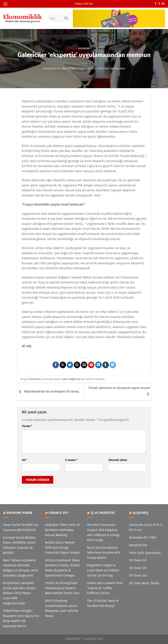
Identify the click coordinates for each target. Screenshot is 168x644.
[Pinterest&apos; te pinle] (91, 365)
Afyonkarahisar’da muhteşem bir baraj (48, 391)
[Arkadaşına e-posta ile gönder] (84, 365)
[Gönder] (66, 18)
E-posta (71, 460)
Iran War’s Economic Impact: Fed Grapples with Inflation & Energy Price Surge (103, 532)
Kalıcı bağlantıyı (71, 379)
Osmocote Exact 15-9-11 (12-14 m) (146, 527)
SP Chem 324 (138, 575)
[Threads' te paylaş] (77, 365)
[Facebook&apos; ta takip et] (156, 4)
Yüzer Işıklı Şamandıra (145, 553)
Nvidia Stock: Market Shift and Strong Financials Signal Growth (62, 548)
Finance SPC (59, 513)
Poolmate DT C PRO (143, 538)
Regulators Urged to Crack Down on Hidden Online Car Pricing (103, 570)
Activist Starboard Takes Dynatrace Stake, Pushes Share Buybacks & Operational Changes (62, 568)
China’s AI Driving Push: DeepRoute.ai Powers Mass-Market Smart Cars (62, 588)
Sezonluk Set (138, 545)
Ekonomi (84, 48)
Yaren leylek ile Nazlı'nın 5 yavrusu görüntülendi (21, 527)
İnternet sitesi (118, 460)
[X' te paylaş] (63, 365)
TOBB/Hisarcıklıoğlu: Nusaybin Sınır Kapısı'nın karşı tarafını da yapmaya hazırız (21, 618)
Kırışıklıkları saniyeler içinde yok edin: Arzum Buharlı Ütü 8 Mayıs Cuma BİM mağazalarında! (19, 593)
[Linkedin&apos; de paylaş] (98, 365)
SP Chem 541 (138, 560)
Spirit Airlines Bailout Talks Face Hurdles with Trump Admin (104, 553)
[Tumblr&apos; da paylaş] (106, 365)
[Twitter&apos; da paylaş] (70, 365)
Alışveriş (140, 513)
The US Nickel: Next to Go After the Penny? (103, 603)
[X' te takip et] (159, 4)
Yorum (27, 426)
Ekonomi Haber (20, 513)
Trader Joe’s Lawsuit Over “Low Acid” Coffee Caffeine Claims (105, 588)
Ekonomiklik (51, 69)
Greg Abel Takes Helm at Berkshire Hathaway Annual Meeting (62, 530)
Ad (24, 460)
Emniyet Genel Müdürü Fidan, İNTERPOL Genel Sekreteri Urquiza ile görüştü (19, 545)
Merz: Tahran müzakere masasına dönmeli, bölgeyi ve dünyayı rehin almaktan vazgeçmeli (21, 568)
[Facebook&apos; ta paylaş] (56, 365)
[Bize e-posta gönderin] (163, 4)
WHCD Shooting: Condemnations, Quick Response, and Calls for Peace (62, 608)
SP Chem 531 (138, 568)
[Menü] (5, 4)
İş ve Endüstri (103, 513)
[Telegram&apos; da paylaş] (113, 365)
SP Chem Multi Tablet (144, 583)
